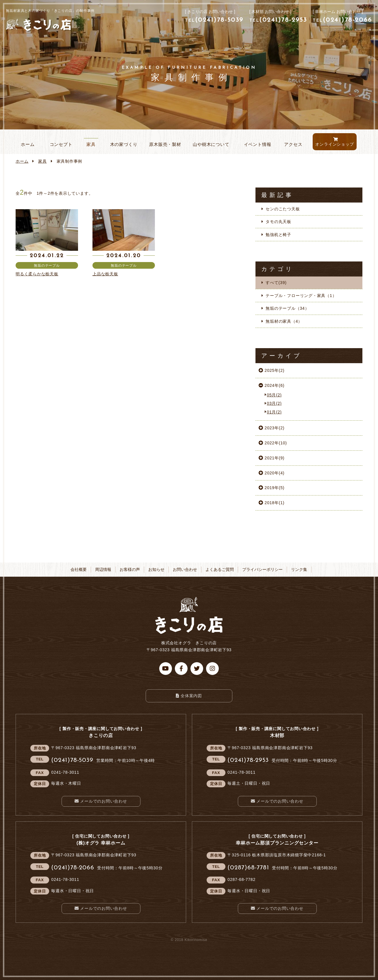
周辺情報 (103, 569)
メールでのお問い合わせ (104, 801)
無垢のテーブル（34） (287, 308)
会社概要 (79, 569)
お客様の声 (130, 569)
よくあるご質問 (220, 569)
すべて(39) (276, 283)
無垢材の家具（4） (284, 321)
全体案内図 (191, 696)
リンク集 (299, 569)
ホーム (22, 161)
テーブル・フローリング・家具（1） (301, 296)
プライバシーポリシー (262, 569)
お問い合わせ (185, 569)
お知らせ (156, 569)
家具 (42, 161)
